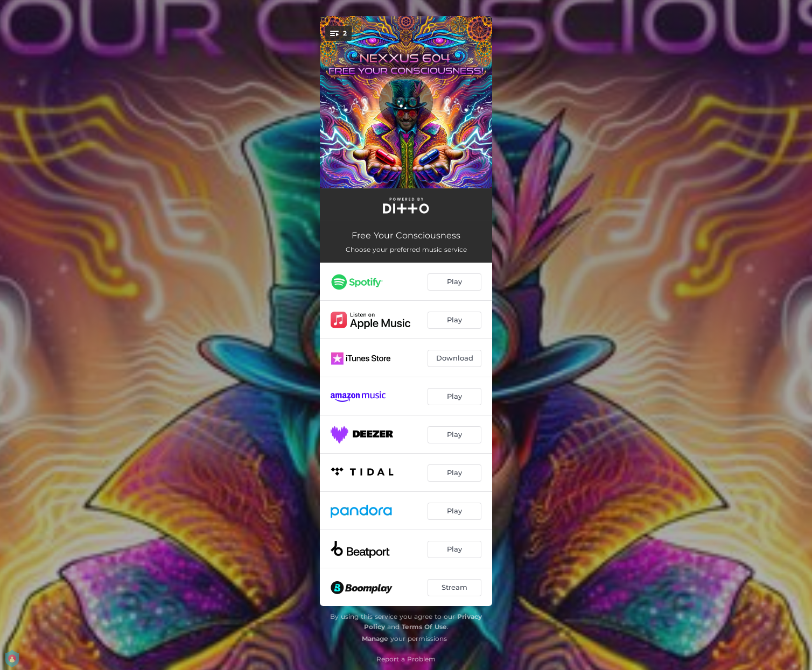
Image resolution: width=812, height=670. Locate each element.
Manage (375, 639)
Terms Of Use (424, 627)
